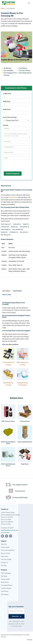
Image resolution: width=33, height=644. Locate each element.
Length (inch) (7, 93)
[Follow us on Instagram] (11, 536)
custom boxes (13, 197)
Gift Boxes (4, 576)
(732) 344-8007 (5, 533)
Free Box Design (6, 559)
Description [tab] (6, 291)
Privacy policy (5, 547)
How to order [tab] (7, 295)
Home (3, 9)
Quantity (6, 125)
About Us (4, 544)
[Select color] (16, 121)
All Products (5, 594)
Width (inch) (7, 101)
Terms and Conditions (8, 550)
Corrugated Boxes (7, 585)
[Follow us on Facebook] (7, 536)
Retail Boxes (5, 582)
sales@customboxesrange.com (10, 530)
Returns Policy (5, 553)
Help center (4, 556)
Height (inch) (7, 109)
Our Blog (4, 565)
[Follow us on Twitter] (2, 536)
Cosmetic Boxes (6, 588)
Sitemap (30, 640)
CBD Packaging (6, 573)
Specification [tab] (18, 291)
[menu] (29, 3)
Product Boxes (5, 579)
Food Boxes (5, 591)
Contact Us (4, 562)
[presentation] (16, 165)
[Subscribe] (16, 616)
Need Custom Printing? (10, 117)
